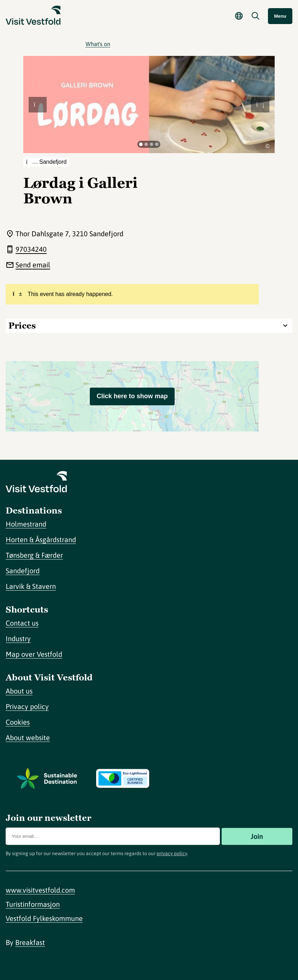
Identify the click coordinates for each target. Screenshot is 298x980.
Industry (18, 639)
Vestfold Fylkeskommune (44, 918)
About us (19, 691)
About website (28, 738)
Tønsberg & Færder (34, 555)
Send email (33, 265)
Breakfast (30, 942)
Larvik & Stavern (31, 586)
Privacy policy (27, 706)
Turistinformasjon (33, 904)
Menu (280, 16)
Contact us (22, 623)
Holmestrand (26, 524)
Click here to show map (132, 396)
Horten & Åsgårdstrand (41, 540)
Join (257, 836)
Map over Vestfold (34, 654)
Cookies (18, 722)
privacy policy (172, 853)
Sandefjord (23, 571)
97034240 (31, 249)
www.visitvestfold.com (40, 890)
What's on (98, 44)
